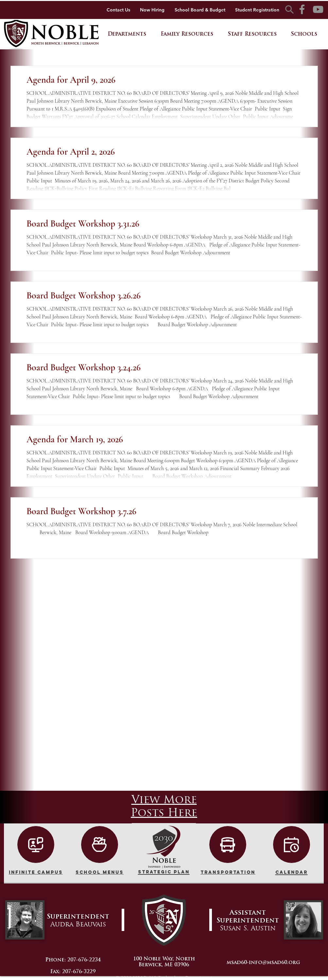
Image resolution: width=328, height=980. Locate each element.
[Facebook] (302, 9)
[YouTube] (318, 9)
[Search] (289, 9)
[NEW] (36, 845)
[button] (127, 34)
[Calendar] (292, 845)
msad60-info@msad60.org (263, 963)
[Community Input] (100, 845)
